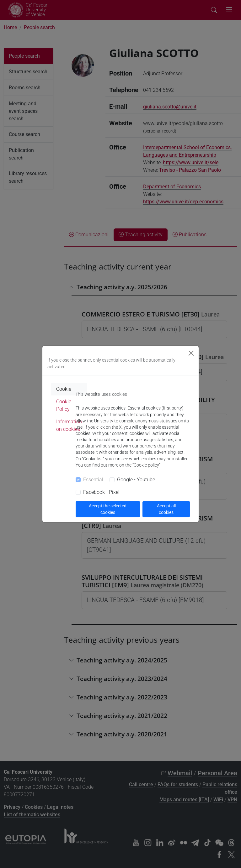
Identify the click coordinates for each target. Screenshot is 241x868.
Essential (93, 480)
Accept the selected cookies (108, 509)
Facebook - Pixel (101, 492)
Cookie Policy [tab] (64, 405)
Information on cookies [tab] (69, 425)
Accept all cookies (166, 509)
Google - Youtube (136, 480)
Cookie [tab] (64, 389)
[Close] (191, 353)
